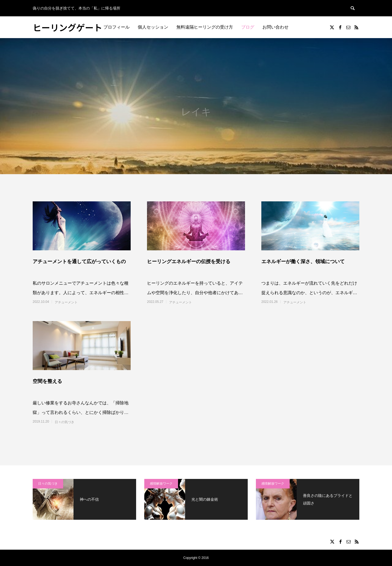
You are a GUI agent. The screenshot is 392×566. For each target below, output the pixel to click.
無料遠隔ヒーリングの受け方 (205, 27)
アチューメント (66, 302)
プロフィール (117, 27)
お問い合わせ (275, 27)
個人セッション (153, 27)
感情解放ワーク (161, 484)
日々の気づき (65, 422)
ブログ (248, 27)
